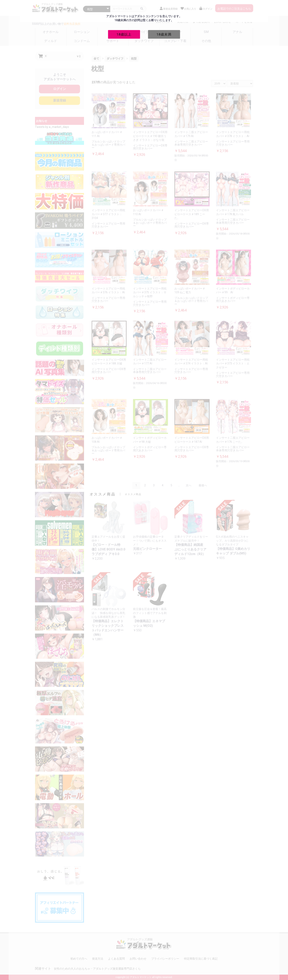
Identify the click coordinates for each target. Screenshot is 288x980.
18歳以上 (124, 34)
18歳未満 (164, 34)
